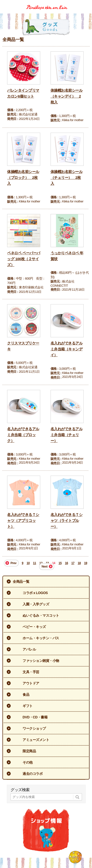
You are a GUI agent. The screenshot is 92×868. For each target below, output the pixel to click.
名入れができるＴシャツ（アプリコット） (23, 520)
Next (44, 567)
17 (73, 563)
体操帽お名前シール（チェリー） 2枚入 (67, 178)
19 (86, 563)
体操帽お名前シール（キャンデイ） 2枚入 (67, 96)
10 (28, 563)
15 (60, 563)
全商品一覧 (21, 582)
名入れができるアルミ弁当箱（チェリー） (67, 435)
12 (41, 563)
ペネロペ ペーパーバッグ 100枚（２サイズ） (24, 259)
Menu (86, 3)
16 (66, 563)
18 (79, 563)
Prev (13, 563)
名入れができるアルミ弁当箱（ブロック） (23, 435)
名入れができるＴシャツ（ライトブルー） (67, 520)
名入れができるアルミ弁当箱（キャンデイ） (67, 349)
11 (35, 563)
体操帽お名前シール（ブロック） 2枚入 (23, 178)
